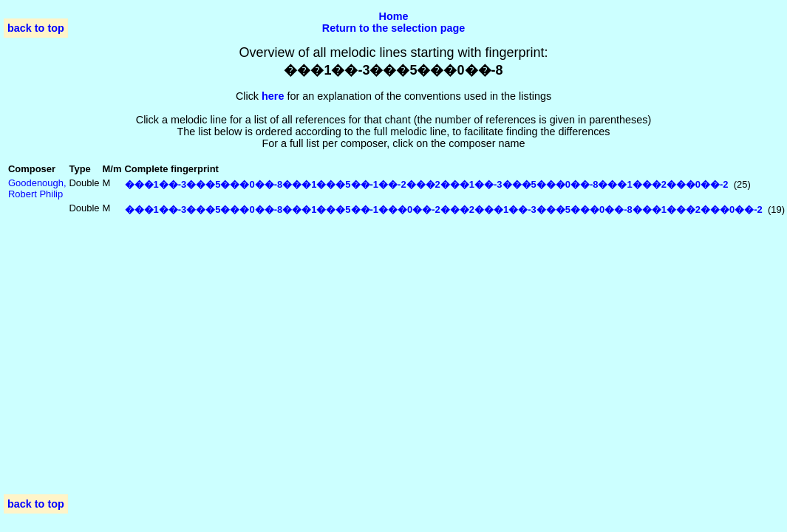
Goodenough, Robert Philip (37, 188)
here (273, 96)
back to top (36, 28)
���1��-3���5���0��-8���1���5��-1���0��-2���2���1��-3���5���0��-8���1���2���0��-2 (444, 209)
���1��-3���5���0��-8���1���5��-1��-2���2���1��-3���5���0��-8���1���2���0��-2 (427, 184)
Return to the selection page (394, 28)
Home (394, 16)
